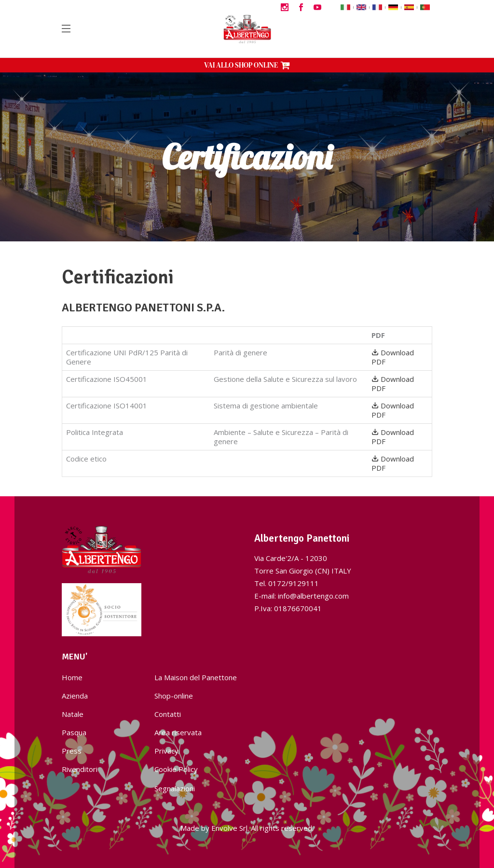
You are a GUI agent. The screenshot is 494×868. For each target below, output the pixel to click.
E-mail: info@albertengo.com (302, 596)
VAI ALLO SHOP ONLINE (247, 65)
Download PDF (393, 357)
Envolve (224, 828)
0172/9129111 (294, 583)
